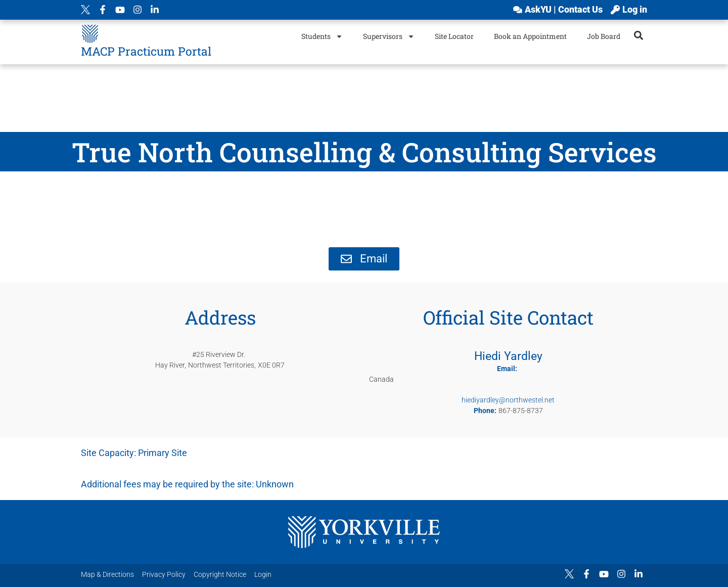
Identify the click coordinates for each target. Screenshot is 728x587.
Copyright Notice (220, 574)
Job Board (604, 36)
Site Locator (454, 36)
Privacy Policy (164, 574)
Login (263, 574)
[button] (639, 35)
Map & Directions (107, 574)
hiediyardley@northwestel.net (508, 400)
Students (322, 36)
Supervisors (389, 36)
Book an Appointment (530, 36)
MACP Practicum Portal (146, 51)
